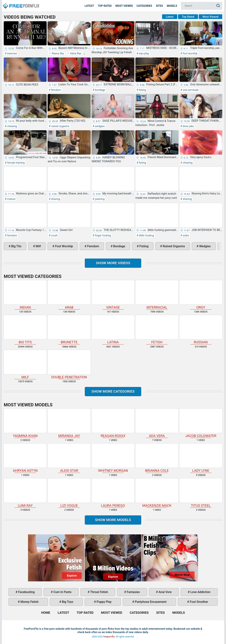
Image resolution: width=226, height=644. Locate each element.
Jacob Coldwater (201, 423)
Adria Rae (75, 53)
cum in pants (62, 592)
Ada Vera (157, 423)
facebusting (26, 592)
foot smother (199, 602)
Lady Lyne (201, 458)
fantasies (133, 592)
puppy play (104, 602)
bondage (100, 90)
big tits (16, 246)
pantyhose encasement (150, 602)
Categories (144, 6)
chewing (12, 126)
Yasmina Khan (25, 423)
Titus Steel (201, 493)
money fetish (29, 602)
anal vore (165, 592)
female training (16, 163)
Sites (159, 6)
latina (113, 330)
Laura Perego (113, 493)
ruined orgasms (60, 126)
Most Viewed (124, 6)
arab (69, 295)
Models (172, 6)
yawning (99, 199)
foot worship (190, 53)
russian (201, 330)
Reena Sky (58, 53)
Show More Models (113, 520)
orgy (201, 295)
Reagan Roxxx (113, 423)
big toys (67, 602)
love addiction (200, 592)
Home (21, 3)
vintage (113, 295)
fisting (142, 90)
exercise (12, 53)
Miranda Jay (69, 423)
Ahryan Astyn (25, 458)
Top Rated (105, 6)
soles (185, 235)
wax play (144, 53)
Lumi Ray (25, 493)
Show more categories (113, 391)
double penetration (69, 364)
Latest (89, 6)
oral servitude (190, 90)
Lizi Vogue (69, 493)
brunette (69, 330)
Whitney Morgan (113, 458)
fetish (157, 330)
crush (54, 235)
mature (11, 199)
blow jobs (188, 126)
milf (38, 246)
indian (25, 295)
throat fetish (99, 592)
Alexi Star (69, 458)
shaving (55, 199)
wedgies (99, 126)
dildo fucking (146, 235)
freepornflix (109, 637)
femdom (56, 90)
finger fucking (102, 235)
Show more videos (113, 263)
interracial (157, 295)
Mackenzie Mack (157, 493)
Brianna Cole (157, 458)
